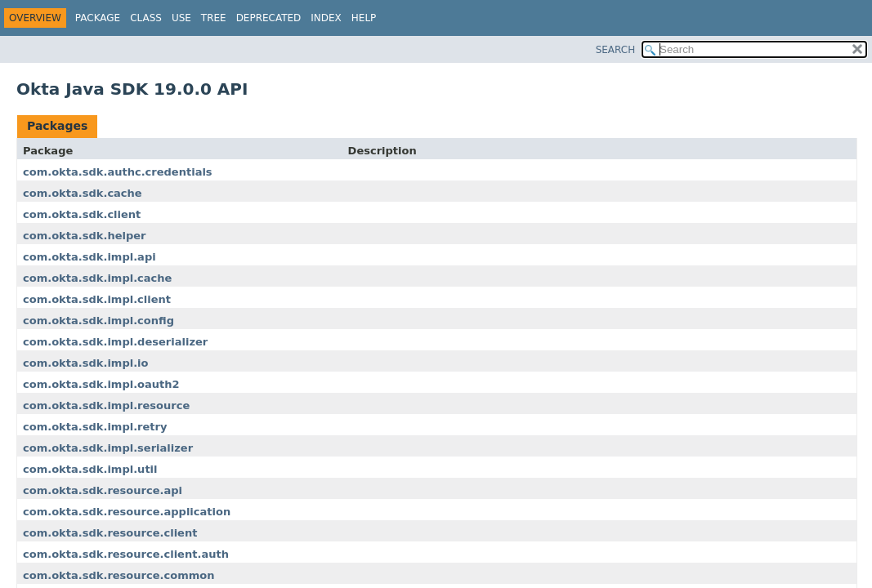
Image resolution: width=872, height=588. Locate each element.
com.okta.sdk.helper (85, 236)
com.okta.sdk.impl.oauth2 (101, 384)
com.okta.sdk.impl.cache (97, 278)
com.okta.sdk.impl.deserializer (115, 342)
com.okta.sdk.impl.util (90, 469)
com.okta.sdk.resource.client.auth (126, 554)
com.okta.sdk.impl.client (97, 299)
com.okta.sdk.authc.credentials (118, 172)
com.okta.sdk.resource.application (127, 512)
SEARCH (616, 50)
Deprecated (269, 18)
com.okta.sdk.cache (83, 193)
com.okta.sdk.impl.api (89, 257)
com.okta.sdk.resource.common (119, 575)
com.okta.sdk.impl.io (86, 363)
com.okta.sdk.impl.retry (95, 427)
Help (364, 18)
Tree (214, 18)
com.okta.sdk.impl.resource (106, 405)
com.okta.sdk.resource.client (110, 533)
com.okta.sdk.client (82, 214)
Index (326, 18)
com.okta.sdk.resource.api (103, 490)
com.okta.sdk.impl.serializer (108, 448)
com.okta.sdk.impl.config (98, 321)
